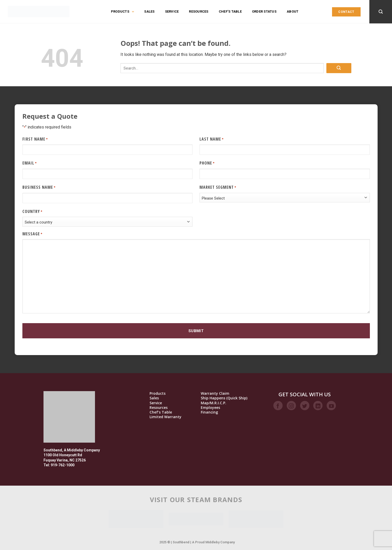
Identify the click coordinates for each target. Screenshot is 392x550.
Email (30, 163)
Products (122, 12)
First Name (35, 139)
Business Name (39, 187)
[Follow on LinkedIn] (318, 406)
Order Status (264, 11)
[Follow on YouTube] (331, 406)
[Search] (381, 12)
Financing (209, 412)
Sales (149, 11)
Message (32, 234)
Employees (210, 408)
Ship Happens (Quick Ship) (224, 398)
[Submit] (339, 68)
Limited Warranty (165, 417)
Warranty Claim (215, 393)
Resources (199, 11)
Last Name (212, 139)
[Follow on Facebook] (278, 406)
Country (32, 212)
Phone (207, 163)
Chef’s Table (230, 11)
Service (172, 11)
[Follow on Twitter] (305, 406)
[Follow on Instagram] (291, 406)
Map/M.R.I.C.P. (214, 403)
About (293, 11)
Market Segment (218, 187)
